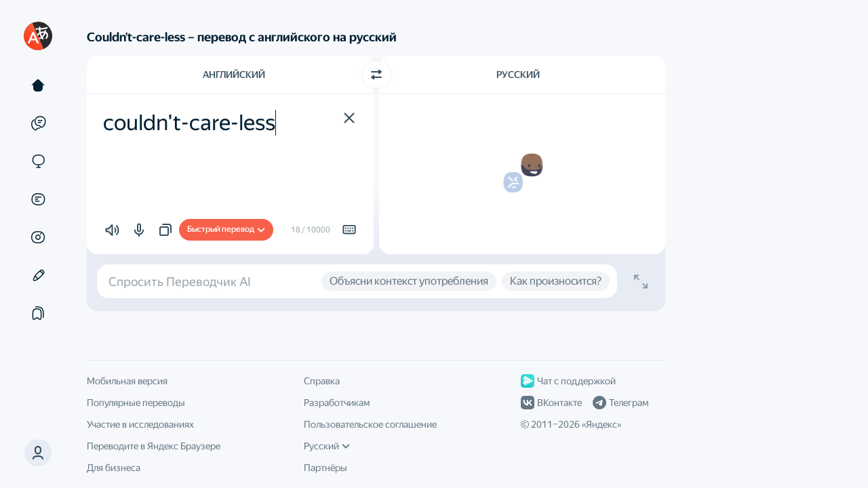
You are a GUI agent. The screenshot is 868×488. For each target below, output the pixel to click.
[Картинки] (38, 237)
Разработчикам (337, 403)
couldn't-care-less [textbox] (189, 123)
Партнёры (325, 468)
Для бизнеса (114, 468)
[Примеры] (38, 123)
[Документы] (38, 199)
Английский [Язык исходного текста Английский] (234, 75)
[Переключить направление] (376, 75)
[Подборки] (38, 313)
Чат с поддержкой (568, 381)
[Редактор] (38, 275)
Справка (322, 381)
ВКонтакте (551, 403)
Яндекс (601, 424)
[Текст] (38, 85)
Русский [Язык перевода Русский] (518, 75)
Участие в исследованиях (140, 424)
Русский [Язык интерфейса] (327, 446)
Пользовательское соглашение (370, 424)
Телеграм (620, 403)
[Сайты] (38, 161)
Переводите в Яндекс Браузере (154, 446)
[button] (38, 453)
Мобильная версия (127, 381)
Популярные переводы (136, 403)
